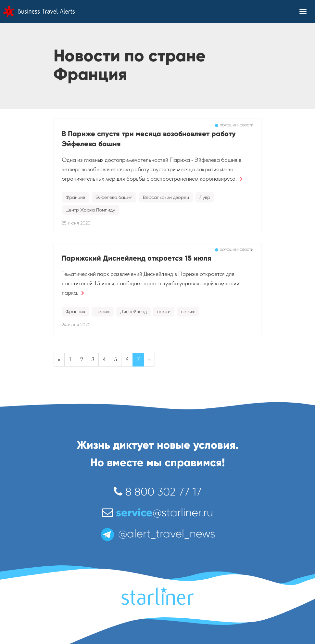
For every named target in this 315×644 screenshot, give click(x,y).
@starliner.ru (157, 513)
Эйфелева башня (114, 197)
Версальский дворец (166, 197)
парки (164, 312)
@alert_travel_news (157, 534)
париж (188, 312)
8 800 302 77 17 (158, 492)
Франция (75, 197)
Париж (103, 312)
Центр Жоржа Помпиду (90, 210)
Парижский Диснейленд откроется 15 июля (137, 258)
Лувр (205, 197)
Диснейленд (133, 312)
